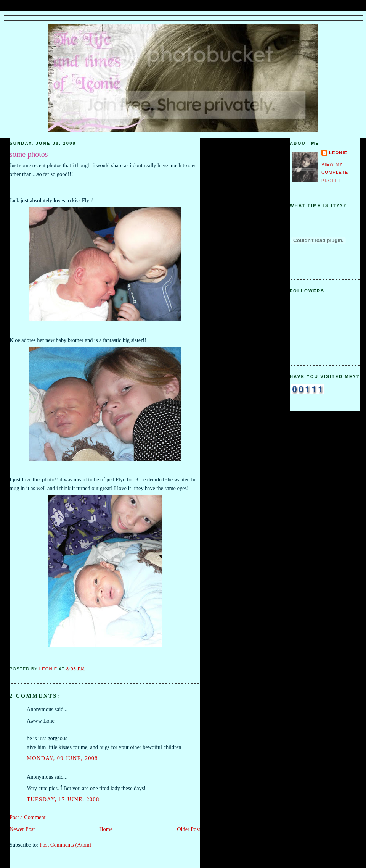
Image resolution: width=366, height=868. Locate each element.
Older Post (189, 829)
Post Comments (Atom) (66, 845)
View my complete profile (335, 172)
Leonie (338, 153)
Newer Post (22, 829)
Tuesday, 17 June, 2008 (63, 799)
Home (106, 829)
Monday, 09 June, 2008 (62, 758)
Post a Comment (28, 817)
